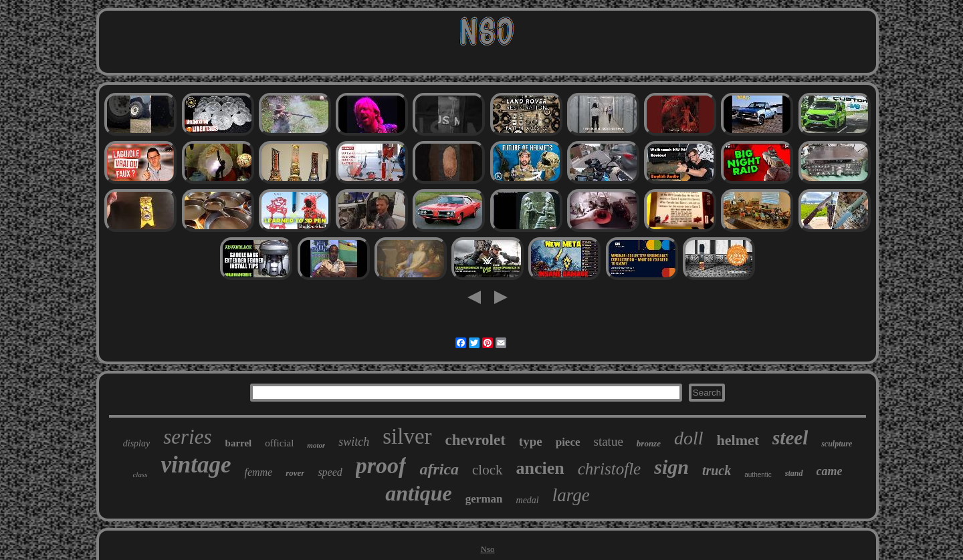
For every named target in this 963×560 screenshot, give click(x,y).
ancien (540, 468)
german (484, 499)
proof (381, 465)
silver (407, 436)
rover (295, 473)
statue (609, 441)
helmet (738, 440)
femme (258, 472)
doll (689, 438)
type (531, 441)
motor (316, 445)
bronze (649, 443)
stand (794, 473)
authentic (758, 475)
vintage (196, 465)
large (571, 495)
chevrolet (475, 440)
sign (671, 467)
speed (330, 472)
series (187, 437)
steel (790, 438)
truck (717, 470)
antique (419, 493)
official (279, 443)
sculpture (837, 444)
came (830, 471)
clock (487, 470)
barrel (239, 443)
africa (439, 469)
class (140, 474)
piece (568, 442)
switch (354, 442)
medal (528, 500)
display (136, 443)
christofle (609, 469)
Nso (488, 549)
